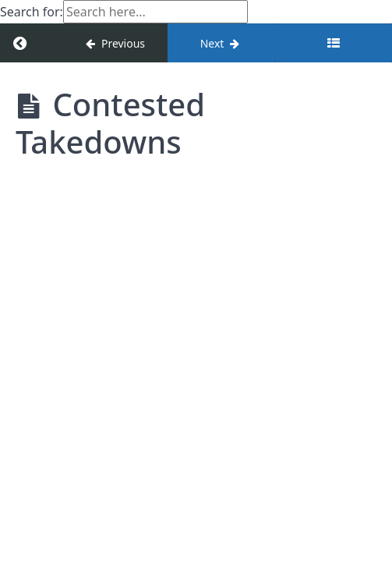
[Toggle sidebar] (333, 43)
